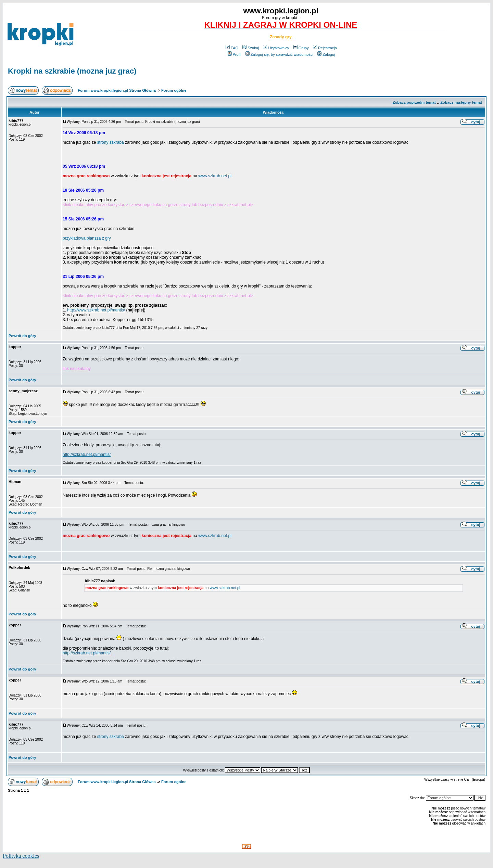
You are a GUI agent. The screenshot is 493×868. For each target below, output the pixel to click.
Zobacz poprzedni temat (414, 102)
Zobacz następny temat (461, 102)
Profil (235, 54)
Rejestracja (325, 48)
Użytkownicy (276, 48)
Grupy (301, 48)
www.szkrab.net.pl (215, 176)
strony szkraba (111, 142)
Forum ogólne (174, 90)
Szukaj (251, 48)
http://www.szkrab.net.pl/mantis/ (96, 310)
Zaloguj (326, 54)
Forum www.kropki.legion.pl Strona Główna (117, 90)
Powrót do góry (22, 336)
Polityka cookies (21, 856)
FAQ (232, 48)
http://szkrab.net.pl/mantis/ (87, 455)
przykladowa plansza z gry (87, 238)
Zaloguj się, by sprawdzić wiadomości (279, 54)
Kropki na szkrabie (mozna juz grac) (72, 71)
